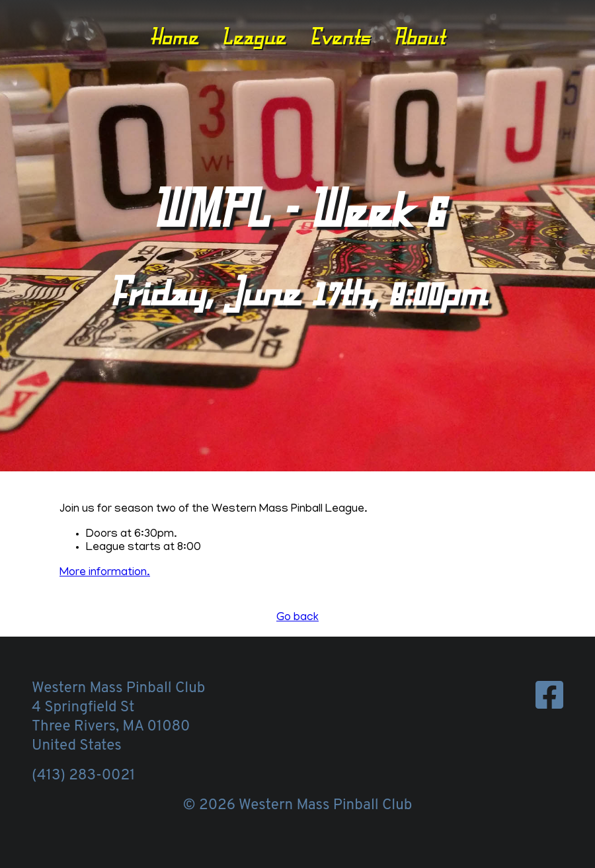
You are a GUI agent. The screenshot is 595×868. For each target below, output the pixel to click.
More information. (105, 573)
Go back (297, 618)
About (419, 36)
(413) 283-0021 (83, 776)
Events (340, 36)
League (254, 36)
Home (174, 36)
